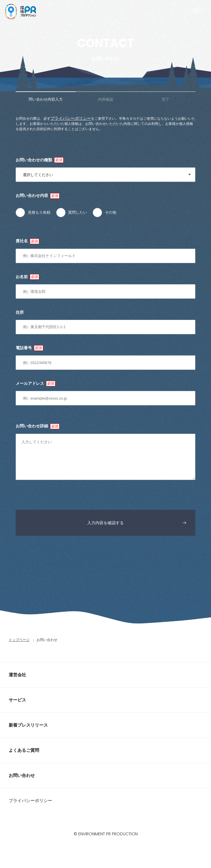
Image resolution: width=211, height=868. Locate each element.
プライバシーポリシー (71, 118)
